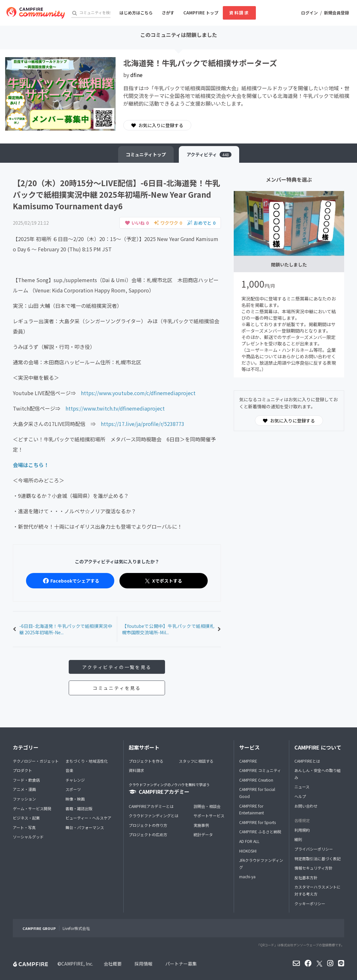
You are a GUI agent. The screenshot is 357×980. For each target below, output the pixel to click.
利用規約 (302, 830)
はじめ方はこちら (136, 13)
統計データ (203, 834)
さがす (168, 13)
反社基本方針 (306, 877)
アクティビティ (209, 154)
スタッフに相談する (196, 761)
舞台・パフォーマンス (85, 827)
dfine (136, 75)
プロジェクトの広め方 (148, 834)
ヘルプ (300, 796)
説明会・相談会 (207, 806)
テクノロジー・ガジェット (36, 761)
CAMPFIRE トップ (201, 13)
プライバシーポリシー (314, 849)
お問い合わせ (306, 806)
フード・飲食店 (26, 780)
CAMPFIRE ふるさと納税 (260, 832)
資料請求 (239, 13)
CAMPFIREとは (307, 761)
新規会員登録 (336, 13)
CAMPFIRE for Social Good (257, 793)
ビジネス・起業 (26, 818)
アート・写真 (24, 827)
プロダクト (22, 770)
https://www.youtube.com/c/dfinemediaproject (138, 393)
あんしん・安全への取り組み (318, 774)
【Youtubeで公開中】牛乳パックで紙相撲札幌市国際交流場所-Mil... (168, 629)
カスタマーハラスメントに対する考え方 (318, 890)
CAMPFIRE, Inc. (77, 964)
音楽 (69, 770)
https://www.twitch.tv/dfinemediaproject (115, 408)
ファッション (24, 799)
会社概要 (113, 964)
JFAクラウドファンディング (261, 864)
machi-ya (247, 876)
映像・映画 (75, 799)
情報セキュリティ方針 (313, 868)
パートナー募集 (181, 964)
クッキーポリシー (310, 903)
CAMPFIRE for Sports (257, 822)
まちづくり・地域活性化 (87, 761)
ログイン (309, 13)
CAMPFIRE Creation (256, 780)
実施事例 (201, 825)
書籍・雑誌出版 (79, 808)
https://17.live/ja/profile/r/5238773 (143, 424)
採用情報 (144, 964)
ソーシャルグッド (28, 837)
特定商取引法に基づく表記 (318, 859)
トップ (146, 154)
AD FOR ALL (249, 841)
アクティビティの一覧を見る (117, 667)
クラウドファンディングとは (154, 815)
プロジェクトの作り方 (148, 825)
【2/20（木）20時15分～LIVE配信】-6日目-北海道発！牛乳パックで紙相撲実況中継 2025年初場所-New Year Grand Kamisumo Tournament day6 (117, 194)
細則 (298, 839)
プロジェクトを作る (146, 761)
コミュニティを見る (117, 688)
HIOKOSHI (248, 851)
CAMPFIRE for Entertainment (252, 809)
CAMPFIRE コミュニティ (260, 770)
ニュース (302, 787)
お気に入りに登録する (157, 125)
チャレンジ (75, 780)
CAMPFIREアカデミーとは (151, 806)
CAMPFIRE (248, 761)
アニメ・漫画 (24, 789)
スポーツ (73, 789)
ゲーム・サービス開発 (32, 808)
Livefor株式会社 (76, 928)
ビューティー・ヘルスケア (88, 818)
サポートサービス (209, 815)
